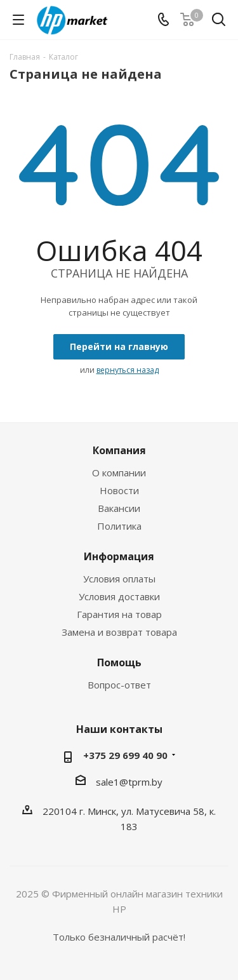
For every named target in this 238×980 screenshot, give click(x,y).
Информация (119, 556)
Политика (119, 526)
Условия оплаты (119, 579)
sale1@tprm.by (129, 782)
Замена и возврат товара (119, 632)
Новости (119, 490)
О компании (119, 473)
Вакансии (119, 508)
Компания (119, 450)
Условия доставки (119, 596)
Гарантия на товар (119, 614)
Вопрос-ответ (119, 685)
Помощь (119, 662)
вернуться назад (128, 370)
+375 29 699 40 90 (125, 755)
